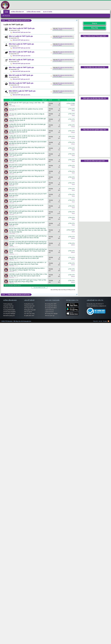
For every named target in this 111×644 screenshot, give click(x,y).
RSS (51, 29)
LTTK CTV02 (12, 106)
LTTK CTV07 (12, 233)
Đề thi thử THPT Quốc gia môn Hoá (21, 48)
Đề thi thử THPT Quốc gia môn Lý (21, 40)
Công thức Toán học (8, 306)
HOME (6, 12)
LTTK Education (32, 320)
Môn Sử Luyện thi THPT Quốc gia (21, 75)
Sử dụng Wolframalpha (9, 310)
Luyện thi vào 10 (49, 312)
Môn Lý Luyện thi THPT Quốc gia (21, 36)
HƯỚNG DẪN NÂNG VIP (17, 12)
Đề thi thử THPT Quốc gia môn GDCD (22, 95)
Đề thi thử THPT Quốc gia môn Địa (21, 87)
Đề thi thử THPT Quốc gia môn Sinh (22, 56)
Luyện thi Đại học (50, 310)
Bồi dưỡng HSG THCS (51, 306)
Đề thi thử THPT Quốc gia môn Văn (21, 71)
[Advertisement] (94, 50)
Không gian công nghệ (30, 310)
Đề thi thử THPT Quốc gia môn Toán (22, 32)
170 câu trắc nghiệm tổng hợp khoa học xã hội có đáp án (27, 114)
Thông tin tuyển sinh (29, 306)
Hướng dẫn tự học (29, 304)
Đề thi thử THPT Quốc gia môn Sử (21, 79)
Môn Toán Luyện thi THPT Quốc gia (22, 28)
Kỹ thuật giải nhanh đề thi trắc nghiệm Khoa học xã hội (26, 109)
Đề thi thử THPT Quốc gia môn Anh (21, 64)
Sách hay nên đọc (29, 308)
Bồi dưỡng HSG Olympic (51, 314)
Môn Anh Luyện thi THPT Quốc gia (21, 60)
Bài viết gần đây (6, 16)
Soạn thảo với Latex (8, 308)
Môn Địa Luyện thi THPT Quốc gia (21, 83)
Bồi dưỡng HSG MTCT (51, 308)
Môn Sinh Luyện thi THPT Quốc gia (22, 52)
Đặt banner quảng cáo (9, 316)
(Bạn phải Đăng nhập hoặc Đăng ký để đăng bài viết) (63, 290)
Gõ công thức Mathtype (9, 314)
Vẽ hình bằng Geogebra (9, 312)
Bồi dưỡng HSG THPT (51, 304)
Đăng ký (95, 23)
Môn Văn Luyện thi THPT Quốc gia (21, 67)
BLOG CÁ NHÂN (48, 12)
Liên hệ (100, 321)
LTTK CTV (56, 30)
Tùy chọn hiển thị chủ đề (39, 287)
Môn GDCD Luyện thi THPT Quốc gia (22, 91)
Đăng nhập (95, 28)
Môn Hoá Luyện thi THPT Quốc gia (21, 44)
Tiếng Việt (95, 321)
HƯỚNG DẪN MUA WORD (34, 12)
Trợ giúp (105, 321)
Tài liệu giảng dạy (8, 304)
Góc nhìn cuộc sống (29, 314)
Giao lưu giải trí (28, 312)
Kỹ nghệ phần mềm (29, 316)
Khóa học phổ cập (50, 316)
